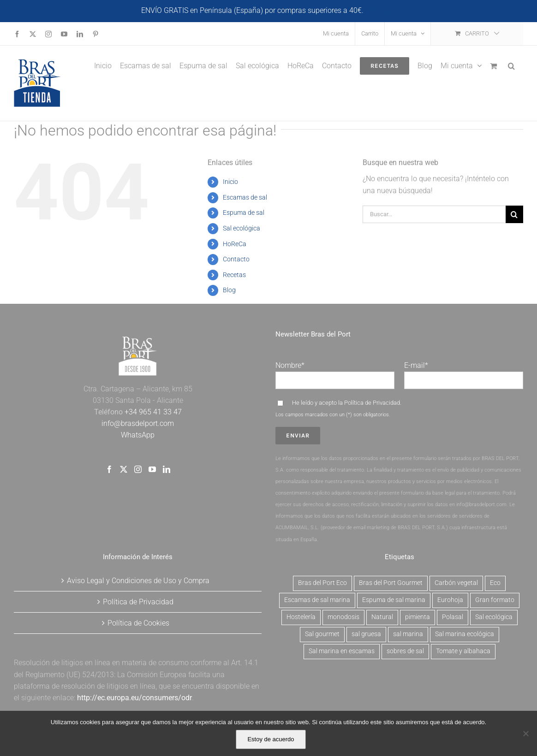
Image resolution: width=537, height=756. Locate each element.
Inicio (230, 182)
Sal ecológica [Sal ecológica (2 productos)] (494, 617)
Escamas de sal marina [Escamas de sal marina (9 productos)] (317, 600)
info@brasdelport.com (138, 423)
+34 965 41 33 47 (152, 412)
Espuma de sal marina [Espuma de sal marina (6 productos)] (394, 600)
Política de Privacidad (372, 403)
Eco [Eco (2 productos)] (495, 583)
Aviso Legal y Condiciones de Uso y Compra (138, 581)
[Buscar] (514, 214)
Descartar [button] (381, 10)
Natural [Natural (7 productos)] (382, 617)
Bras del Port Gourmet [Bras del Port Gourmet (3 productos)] (391, 583)
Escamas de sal (245, 197)
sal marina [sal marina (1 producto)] (408, 634)
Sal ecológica (242, 228)
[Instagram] (138, 469)
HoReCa (235, 244)
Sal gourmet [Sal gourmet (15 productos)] (322, 634)
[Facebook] (109, 469)
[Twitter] (124, 469)
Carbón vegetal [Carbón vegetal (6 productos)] (456, 583)
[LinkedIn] (167, 469)
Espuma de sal (244, 213)
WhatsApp (138, 435)
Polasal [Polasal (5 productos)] (453, 617)
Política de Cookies (138, 623)
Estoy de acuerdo (271, 739)
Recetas (234, 275)
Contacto (236, 259)
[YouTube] (152, 469)
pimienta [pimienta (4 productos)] (418, 617)
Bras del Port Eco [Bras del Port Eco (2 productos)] (322, 583)
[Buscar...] (434, 214)
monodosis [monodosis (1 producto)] (343, 617)
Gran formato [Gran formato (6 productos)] (495, 600)
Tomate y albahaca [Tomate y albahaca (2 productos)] (463, 651)
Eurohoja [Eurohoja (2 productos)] (450, 600)
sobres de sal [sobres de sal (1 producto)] (405, 651)
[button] (511, 65)
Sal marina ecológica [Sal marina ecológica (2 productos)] (465, 634)
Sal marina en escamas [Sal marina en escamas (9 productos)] (342, 651)
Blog (229, 290)
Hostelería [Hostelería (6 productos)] (301, 617)
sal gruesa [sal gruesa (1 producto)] (366, 634)
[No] (525, 733)
